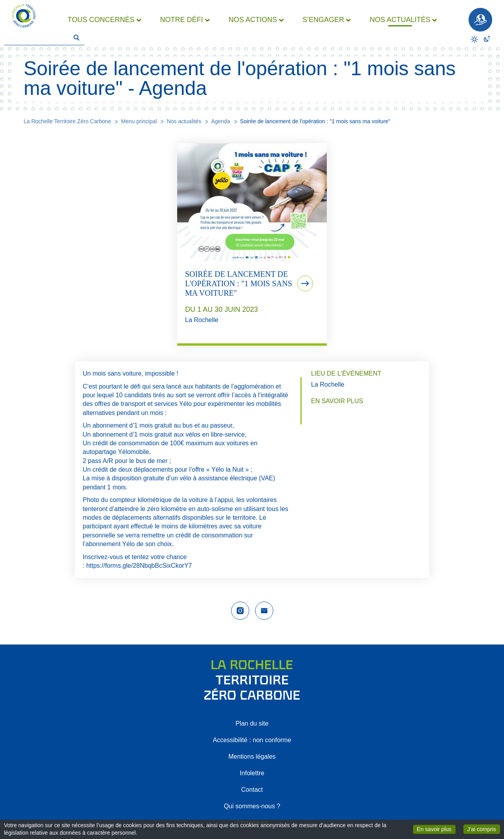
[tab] (252, 244)
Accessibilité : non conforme (252, 740)
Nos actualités (184, 121)
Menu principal (139, 121)
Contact (252, 790)
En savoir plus (436, 829)
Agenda (220, 121)
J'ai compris (484, 829)
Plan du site (252, 723)
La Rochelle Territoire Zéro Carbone (67, 121)
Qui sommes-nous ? (252, 806)
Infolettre (252, 773)
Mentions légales (252, 757)
